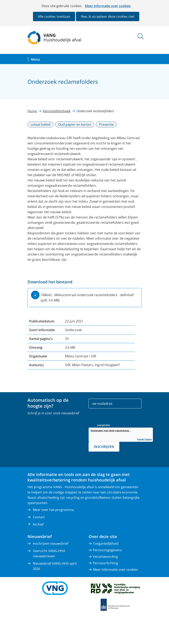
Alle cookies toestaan (54, 16)
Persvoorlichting (105, 563)
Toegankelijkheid (106, 544)
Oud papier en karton (75, 124)
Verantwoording (105, 557)
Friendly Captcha (144, 439)
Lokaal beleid (41, 124)
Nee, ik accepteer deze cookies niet (108, 16)
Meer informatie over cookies (108, 6)
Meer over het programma (53, 510)
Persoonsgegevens (107, 550)
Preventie (106, 124)
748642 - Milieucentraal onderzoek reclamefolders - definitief (87, 298)
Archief (38, 524)
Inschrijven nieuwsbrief (50, 544)
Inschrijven (104, 447)
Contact (39, 517)
